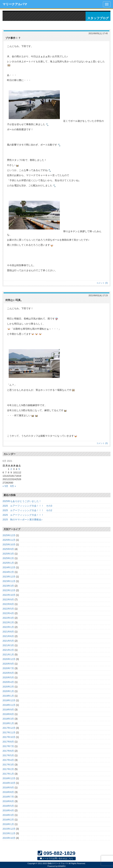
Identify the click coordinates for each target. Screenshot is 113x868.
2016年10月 (9, 783)
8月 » (13, 486)
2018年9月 (8, 710)
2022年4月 (8, 613)
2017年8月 (8, 742)
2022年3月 (8, 618)
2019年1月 (8, 696)
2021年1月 (8, 655)
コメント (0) (102, 283)
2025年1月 (8, 563)
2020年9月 (8, 664)
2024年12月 (9, 567)
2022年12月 (9, 590)
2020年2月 (8, 687)
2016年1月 (8, 824)
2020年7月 (8, 668)
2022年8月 (8, 604)
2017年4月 (8, 760)
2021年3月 (8, 645)
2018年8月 (8, 714)
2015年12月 (9, 829)
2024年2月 (8, 572)
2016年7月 (8, 797)
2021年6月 (8, 636)
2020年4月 (8, 682)
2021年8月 (8, 632)
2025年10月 (9, 544)
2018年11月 (9, 705)
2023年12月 (9, 577)
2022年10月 (9, 595)
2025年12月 (9, 535)
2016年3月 (8, 815)
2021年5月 (8, 641)
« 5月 (5, 486)
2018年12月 (9, 700)
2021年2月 (8, 650)
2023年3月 (8, 586)
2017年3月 (8, 765)
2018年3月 (8, 719)
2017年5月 (8, 755)
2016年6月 (8, 801)
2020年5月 (8, 677)
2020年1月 (8, 691)
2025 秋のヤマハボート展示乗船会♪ (22, 520)
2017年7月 (8, 746)
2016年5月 (8, 806)
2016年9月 (8, 788)
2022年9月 (8, 599)
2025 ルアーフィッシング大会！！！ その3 (27, 506)
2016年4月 (8, 810)
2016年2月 (8, 820)
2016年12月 (9, 778)
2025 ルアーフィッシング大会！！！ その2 (27, 510)
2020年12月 (9, 659)
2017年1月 (8, 774)
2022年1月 (8, 627)
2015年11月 (9, 833)
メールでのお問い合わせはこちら (56, 858)
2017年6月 (8, 751)
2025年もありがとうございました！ (22, 501)
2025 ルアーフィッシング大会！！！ (23, 515)
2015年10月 (9, 838)
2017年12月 (9, 728)
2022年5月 (8, 609)
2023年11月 (9, 581)
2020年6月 (8, 673)
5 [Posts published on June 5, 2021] (19, 469)
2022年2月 (8, 622)
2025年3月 (8, 554)
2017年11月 (9, 732)
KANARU (62, 866)
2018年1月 (8, 723)
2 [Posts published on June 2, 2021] (11, 469)
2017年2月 (8, 769)
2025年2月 (8, 558)
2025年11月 (9, 540)
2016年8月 (8, 792)
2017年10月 (9, 737)
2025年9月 (8, 549)
